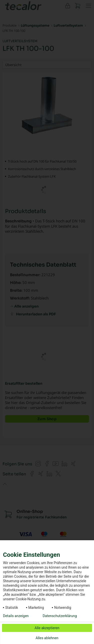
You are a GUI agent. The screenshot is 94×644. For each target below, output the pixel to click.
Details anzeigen (16, 616)
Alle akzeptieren (47, 628)
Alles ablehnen (47, 638)
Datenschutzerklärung (60, 616)
